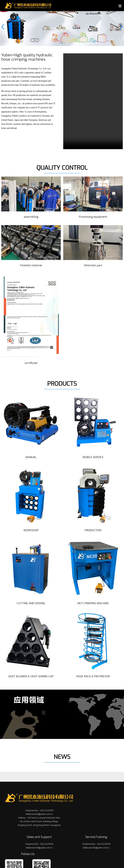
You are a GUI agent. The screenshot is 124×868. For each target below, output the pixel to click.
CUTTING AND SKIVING (31, 603)
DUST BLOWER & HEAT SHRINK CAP (31, 676)
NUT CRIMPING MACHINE (93, 603)
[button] (60, 43)
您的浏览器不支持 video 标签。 (93, 101)
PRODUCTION (93, 530)
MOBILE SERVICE (93, 457)
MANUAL (31, 457)
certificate (31, 363)
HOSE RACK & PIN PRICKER (93, 676)
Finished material (31, 265)
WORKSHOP (31, 530)
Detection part (93, 265)
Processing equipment (93, 217)
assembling (31, 217)
